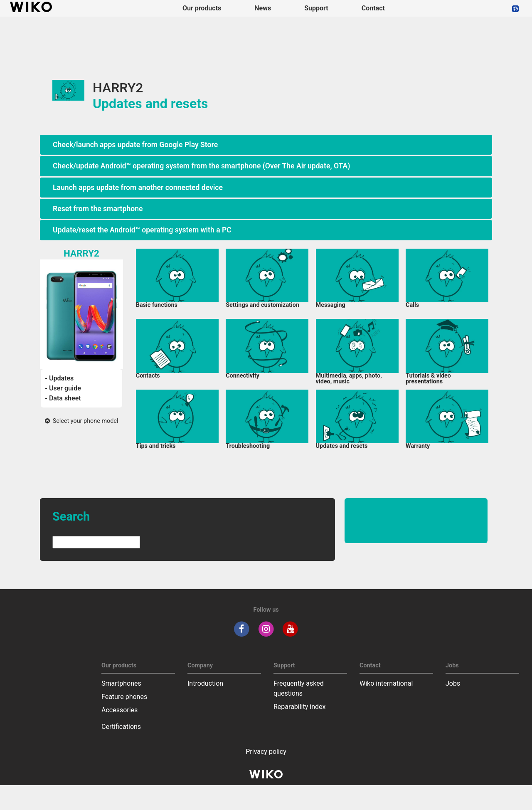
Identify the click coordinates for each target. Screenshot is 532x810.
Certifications (121, 727)
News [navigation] (263, 8)
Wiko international (386, 683)
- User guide (63, 388)
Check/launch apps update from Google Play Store (135, 145)
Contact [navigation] (373, 8)
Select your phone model (82, 421)
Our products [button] (202, 8)
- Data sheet (63, 398)
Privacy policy (266, 752)
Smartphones (121, 683)
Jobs (453, 683)
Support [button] (316, 8)
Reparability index (299, 707)
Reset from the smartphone (98, 209)
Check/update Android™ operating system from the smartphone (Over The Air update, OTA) (201, 166)
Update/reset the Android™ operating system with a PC (142, 230)
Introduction (205, 683)
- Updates (59, 378)
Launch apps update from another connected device (138, 188)
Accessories (119, 710)
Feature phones (124, 697)
